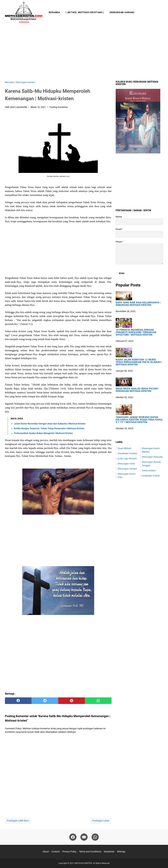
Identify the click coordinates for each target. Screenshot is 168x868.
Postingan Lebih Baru (18, 821)
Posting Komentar (59, 107)
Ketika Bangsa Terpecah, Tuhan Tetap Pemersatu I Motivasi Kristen (49, 428)
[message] (139, 254)
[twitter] (45, 701)
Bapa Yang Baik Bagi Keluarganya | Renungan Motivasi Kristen (138, 304)
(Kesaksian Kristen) (127, 453)
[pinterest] (72, 701)
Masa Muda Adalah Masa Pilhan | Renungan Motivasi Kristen (137, 390)
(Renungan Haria (126, 464)
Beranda (54, 12)
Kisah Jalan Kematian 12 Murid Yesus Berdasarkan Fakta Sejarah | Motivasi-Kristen (139, 362)
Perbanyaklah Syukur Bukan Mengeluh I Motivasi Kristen (43, 433)
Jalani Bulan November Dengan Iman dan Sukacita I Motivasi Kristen (50, 424)
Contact (56, 852)
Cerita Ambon (149, 471)
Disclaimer (109, 852)
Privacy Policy (69, 852)
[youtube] (84, 837)
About (46, 852)
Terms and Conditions (90, 852)
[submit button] (122, 273)
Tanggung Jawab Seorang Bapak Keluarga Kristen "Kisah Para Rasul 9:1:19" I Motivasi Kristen (139, 420)
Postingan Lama (101, 821)
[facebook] (18, 701)
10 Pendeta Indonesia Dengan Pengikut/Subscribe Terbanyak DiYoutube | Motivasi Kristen (136, 332)
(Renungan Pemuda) (152, 457)
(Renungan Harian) (122, 12)
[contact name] (139, 222)
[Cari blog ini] (161, 12)
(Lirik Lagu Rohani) (127, 459)
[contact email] (139, 234)
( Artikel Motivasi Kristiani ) (85, 12)
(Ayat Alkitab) (124, 448)
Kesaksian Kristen (151, 476)
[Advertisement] (84, 53)
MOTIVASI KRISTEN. (84, 863)
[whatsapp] (98, 701)
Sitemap (121, 852)
